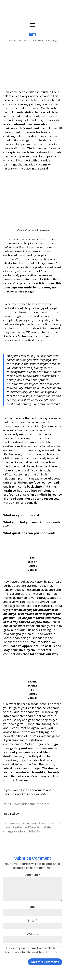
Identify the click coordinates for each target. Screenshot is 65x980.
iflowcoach (16, 40)
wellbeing (52, 40)
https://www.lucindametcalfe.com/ (27, 804)
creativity (42, 40)
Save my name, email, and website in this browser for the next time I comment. (33, 950)
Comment (32, 875)
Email (33, 920)
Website (32, 934)
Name (32, 907)
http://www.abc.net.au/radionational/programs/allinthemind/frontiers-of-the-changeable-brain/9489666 (32, 827)
